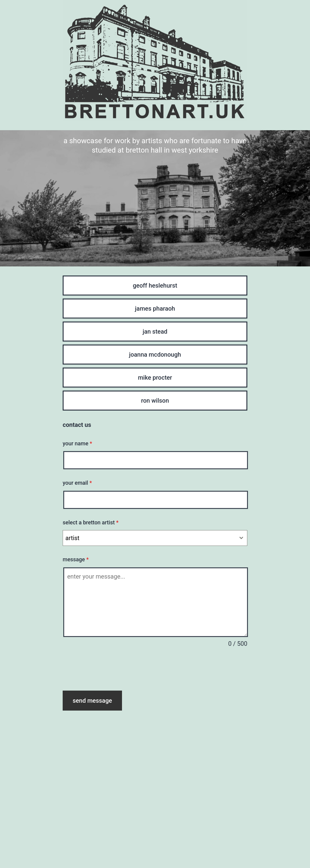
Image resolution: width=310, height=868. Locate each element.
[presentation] (109, 670)
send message (92, 701)
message (76, 559)
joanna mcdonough (155, 355)
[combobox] (155, 538)
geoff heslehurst (155, 285)
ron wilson (155, 401)
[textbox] (149, 538)
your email (77, 483)
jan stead (155, 332)
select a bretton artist (91, 522)
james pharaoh (155, 309)
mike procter (155, 378)
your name (77, 443)
